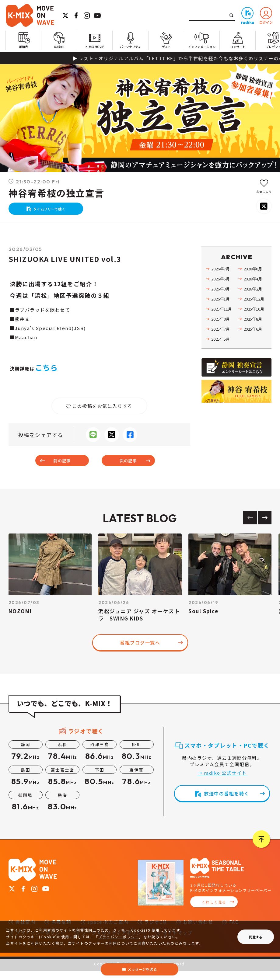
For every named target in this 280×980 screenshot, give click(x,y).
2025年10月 (255, 315)
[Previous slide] (250, 527)
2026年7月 (222, 274)
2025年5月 (222, 345)
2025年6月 (254, 335)
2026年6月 (254, 274)
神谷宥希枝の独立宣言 (56, 193)
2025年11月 (223, 315)
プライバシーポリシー (119, 937)
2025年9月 (222, 325)
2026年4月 (254, 284)
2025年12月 (255, 304)
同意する (256, 937)
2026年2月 (254, 294)
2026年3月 (222, 294)
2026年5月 (222, 284)
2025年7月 (222, 335)
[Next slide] (265, 527)
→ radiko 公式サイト (222, 782)
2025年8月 (254, 325)
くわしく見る (214, 911)
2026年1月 (222, 304)
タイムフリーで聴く (52, 212)
